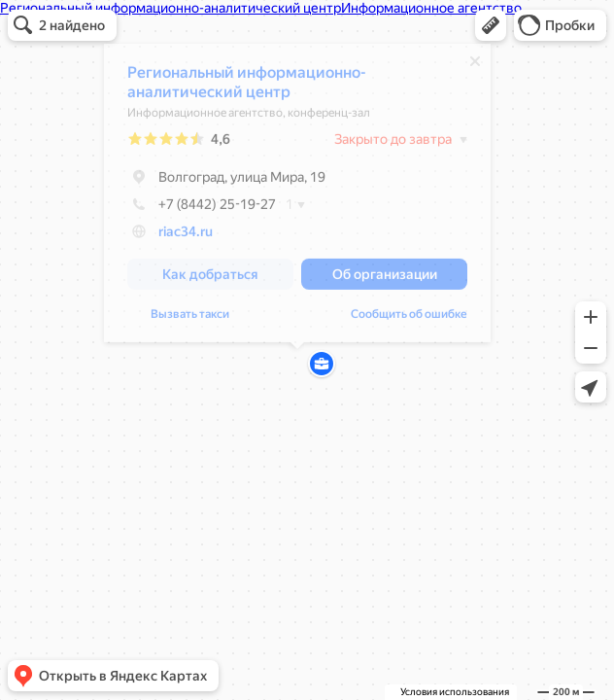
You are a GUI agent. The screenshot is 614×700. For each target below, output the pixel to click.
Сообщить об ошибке (409, 319)
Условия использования (455, 692)
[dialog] (297, 198)
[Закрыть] (475, 66)
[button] (491, 25)
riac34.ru (186, 236)
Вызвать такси (190, 319)
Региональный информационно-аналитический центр (247, 87)
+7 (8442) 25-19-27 (202, 209)
